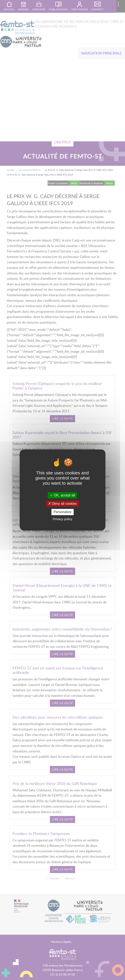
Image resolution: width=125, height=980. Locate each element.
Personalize (62, 512)
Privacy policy (62, 519)
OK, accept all (62, 495)
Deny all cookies (62, 504)
